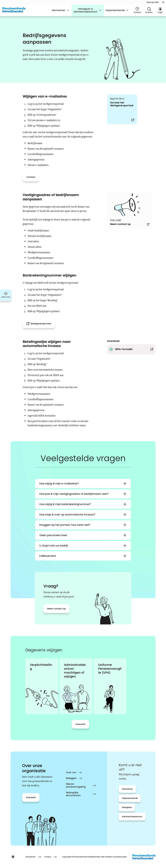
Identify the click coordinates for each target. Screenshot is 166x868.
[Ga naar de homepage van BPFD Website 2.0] (14, 10)
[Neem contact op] (130, 211)
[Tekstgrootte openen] (152, 2)
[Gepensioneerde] (130, 798)
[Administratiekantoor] (132, 817)
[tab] (61, 10)
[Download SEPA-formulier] (131, 349)
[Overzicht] (80, 724)
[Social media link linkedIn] (13, 857)
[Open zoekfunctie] (149, 10)
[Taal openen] (163, 2)
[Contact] (137, 10)
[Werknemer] (127, 789)
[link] (42, 686)
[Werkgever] (127, 807)
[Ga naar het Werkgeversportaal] (122, 109)
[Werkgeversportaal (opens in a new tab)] (39, 324)
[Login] (160, 10)
